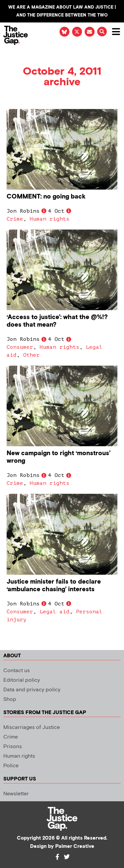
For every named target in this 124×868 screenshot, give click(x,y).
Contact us (17, 671)
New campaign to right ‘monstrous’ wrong (59, 457)
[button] (102, 32)
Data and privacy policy (32, 690)
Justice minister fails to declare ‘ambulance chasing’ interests (54, 586)
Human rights (50, 219)
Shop (10, 699)
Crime (15, 219)
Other (31, 355)
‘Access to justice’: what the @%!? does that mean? (57, 321)
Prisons (13, 747)
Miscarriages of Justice (32, 727)
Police (11, 766)
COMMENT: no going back (46, 197)
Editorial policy (22, 680)
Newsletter (16, 794)
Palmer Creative (75, 846)
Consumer (20, 347)
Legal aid (55, 612)
